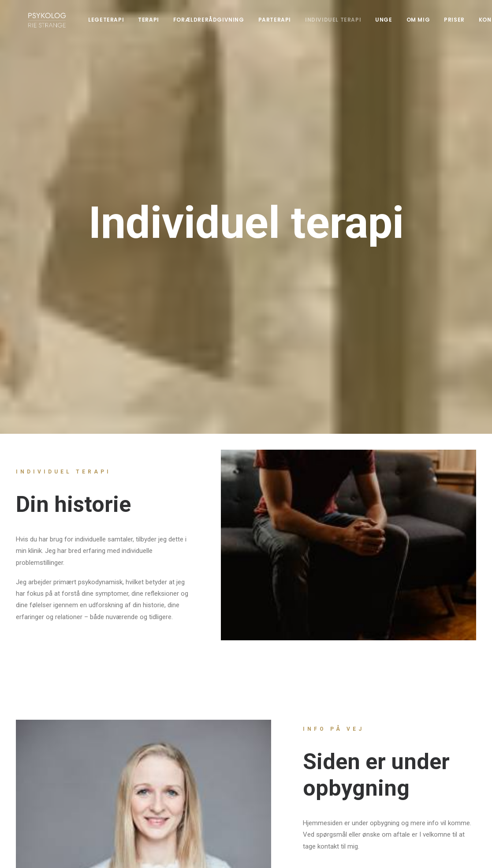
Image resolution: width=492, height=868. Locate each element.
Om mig (426, 24)
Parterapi (282, 24)
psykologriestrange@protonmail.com (192, 761)
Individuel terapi (341, 24)
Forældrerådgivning (216, 24)
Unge (391, 24)
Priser (462, 24)
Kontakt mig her (347, 620)
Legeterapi (114, 24)
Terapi (157, 24)
